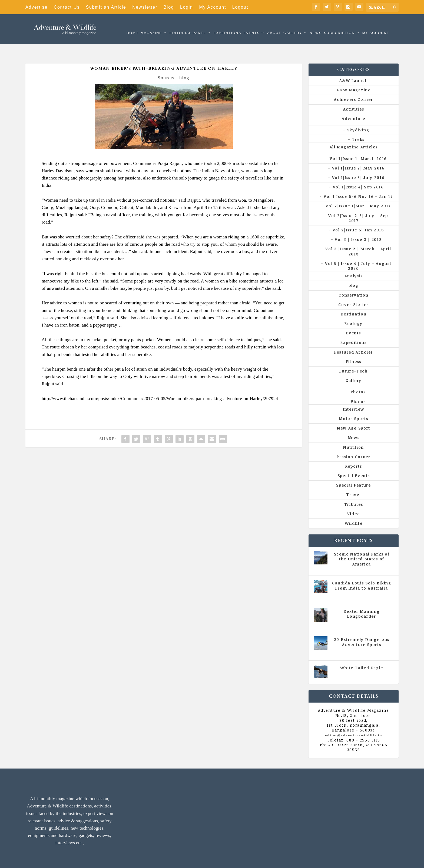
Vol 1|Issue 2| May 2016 (358, 152)
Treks (358, 123)
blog (184, 61)
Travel (353, 478)
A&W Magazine (353, 73)
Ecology (354, 307)
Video (354, 497)
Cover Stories (353, 288)
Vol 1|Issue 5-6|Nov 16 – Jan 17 (358, 180)
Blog (169, 7)
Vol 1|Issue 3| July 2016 (358, 161)
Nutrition (354, 430)
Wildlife (354, 507)
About (274, 25)
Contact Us (67, 7)
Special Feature (354, 469)
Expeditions (227, 25)
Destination (354, 297)
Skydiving (358, 113)
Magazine (151, 25)
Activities (354, 93)
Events (251, 25)
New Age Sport (354, 412)
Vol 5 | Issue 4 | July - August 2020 (364, 579)
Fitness (354, 345)
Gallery (293, 25)
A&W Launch (354, 64)
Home (132, 25)
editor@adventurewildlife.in (354, 719)
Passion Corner (354, 440)
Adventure (353, 102)
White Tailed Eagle (362, 651)
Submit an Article (106, 7)
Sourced (167, 61)
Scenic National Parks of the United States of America (362, 542)
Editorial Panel (188, 25)
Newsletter (145, 7)
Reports (354, 450)
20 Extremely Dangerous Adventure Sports (362, 625)
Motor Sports (353, 402)
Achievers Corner (353, 83)
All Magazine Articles (354, 130)
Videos (358, 385)
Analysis (354, 259)
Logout (240, 7)
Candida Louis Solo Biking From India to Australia (362, 569)
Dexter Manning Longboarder (362, 597)
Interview (354, 393)
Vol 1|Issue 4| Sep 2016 (358, 170)
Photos (358, 375)
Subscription (339, 25)
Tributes (354, 488)
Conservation (353, 278)
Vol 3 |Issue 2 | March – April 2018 (358, 235)
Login (187, 7)
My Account (213, 7)
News (316, 25)
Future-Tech (354, 355)
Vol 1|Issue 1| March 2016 (358, 142)
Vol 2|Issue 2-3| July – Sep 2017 (358, 202)
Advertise (37, 7)
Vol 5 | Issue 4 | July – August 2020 (358, 249)
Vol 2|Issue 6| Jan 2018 (358, 213)
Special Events (354, 459)
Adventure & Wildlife (82, 860)
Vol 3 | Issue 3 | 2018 (358, 223)
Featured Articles (354, 336)
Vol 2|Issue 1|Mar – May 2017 (358, 189)
